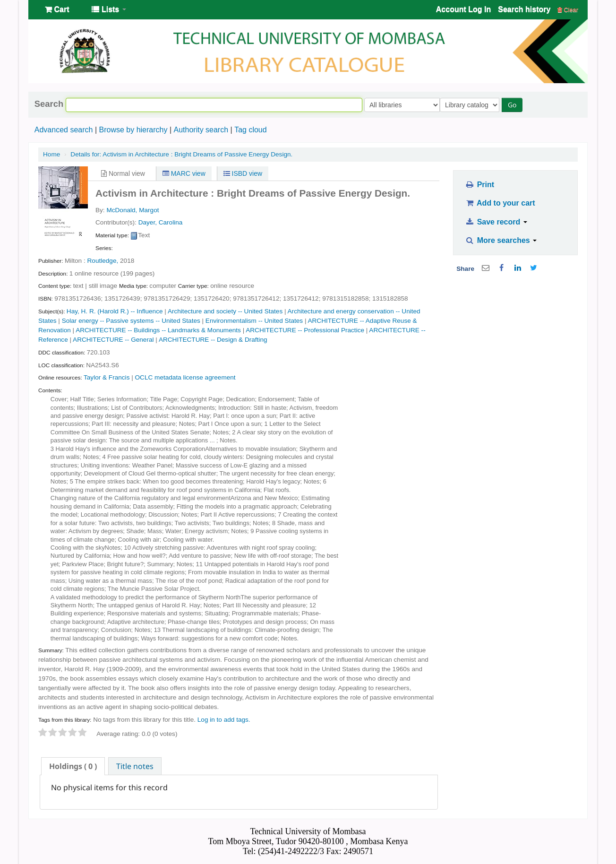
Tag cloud (251, 130)
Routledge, (103, 261)
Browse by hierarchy (133, 130)
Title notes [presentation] (135, 766)
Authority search (201, 130)
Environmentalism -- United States (254, 321)
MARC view (184, 173)
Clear (568, 10)
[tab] (73, 766)
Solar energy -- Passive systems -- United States (131, 321)
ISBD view (243, 173)
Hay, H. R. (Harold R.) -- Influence (115, 311)
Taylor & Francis (107, 377)
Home (51, 154)
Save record (496, 222)
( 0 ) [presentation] (73, 766)
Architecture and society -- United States (225, 311)
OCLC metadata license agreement (185, 377)
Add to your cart (500, 203)
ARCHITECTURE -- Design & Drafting (213, 340)
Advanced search (64, 130)
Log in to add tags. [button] (224, 720)
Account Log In (463, 9)
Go (514, 105)
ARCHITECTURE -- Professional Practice (305, 330)
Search (49, 104)
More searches (501, 240)
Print (480, 185)
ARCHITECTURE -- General (113, 340)
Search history (524, 9)
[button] (57, 9)
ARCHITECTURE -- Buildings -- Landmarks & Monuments (158, 330)
